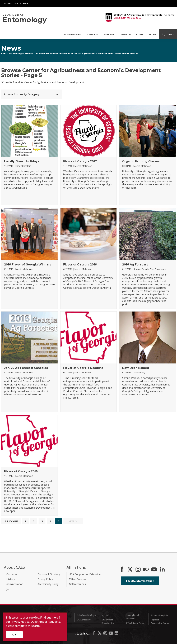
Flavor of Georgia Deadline (83, 368)
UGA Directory (84, 620)
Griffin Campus (77, 584)
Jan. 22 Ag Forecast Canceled (26, 368)
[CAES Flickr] (146, 570)
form (36, 626)
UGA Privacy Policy (135, 623)
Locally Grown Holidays (22, 161)
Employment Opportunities (108, 621)
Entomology (16, 54)
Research (109, 34)
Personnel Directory (49, 574)
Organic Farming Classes (141, 161)
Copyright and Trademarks (132, 617)
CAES (4, 54)
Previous (11, 521)
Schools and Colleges (86, 615)
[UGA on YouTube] (111, 634)
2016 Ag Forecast (135, 265)
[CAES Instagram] (138, 570)
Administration (15, 584)
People (140, 34)
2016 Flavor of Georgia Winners (28, 265)
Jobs (9, 589)
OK (14, 635)
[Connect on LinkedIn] (162, 570)
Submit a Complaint (159, 615)
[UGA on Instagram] (105, 634)
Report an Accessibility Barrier (160, 621)
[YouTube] (154, 570)
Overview (12, 574)
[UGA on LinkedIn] (116, 634)
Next (73, 521)
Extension (125, 34)
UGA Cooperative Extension (85, 574)
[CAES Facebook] (122, 570)
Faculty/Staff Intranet (140, 581)
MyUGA (105, 615)
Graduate (92, 34)
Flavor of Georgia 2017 (80, 161)
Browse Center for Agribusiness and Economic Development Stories (99, 54)
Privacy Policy (45, 579)
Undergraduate (72, 34)
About (152, 34)
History (11, 579)
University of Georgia (16, 3)
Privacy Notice (20, 622)
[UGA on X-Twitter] (100, 634)
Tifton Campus (78, 579)
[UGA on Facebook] (94, 634)
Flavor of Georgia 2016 (80, 265)
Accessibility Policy (48, 584)
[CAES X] (130, 570)
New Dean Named (136, 368)
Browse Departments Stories (41, 54)
